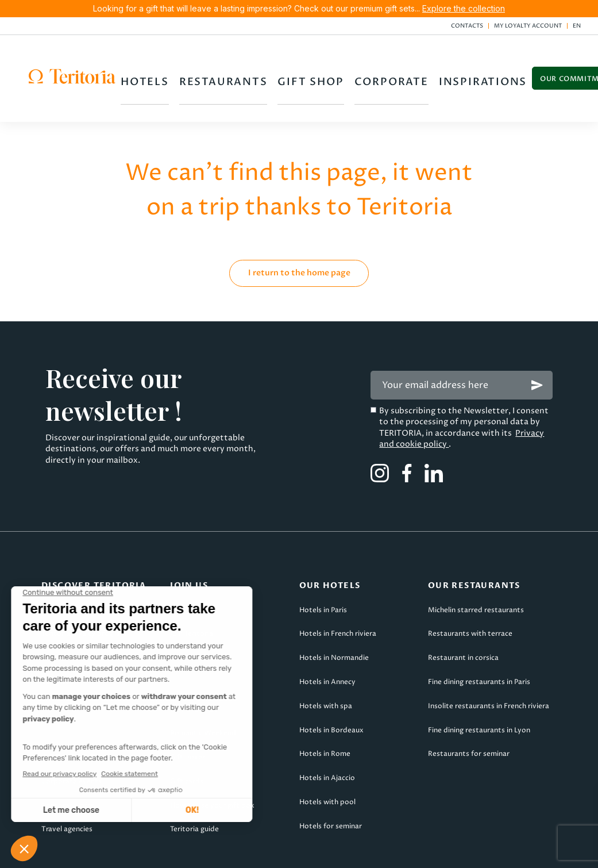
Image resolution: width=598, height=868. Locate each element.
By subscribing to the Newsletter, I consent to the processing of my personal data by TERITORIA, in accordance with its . (464, 388)
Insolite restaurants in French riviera (489, 667)
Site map (480, 852)
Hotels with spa (326, 667)
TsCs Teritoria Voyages (238, 852)
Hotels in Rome (325, 715)
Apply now (188, 571)
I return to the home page (299, 233)
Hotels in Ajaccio (327, 739)
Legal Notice (124, 852)
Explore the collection (464, 8)
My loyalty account (528, 26)
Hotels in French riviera (338, 595)
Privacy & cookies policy (371, 852)
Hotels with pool (327, 763)
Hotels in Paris (323, 571)
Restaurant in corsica (463, 619)
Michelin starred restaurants (476, 571)
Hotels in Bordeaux (331, 691)
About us (57, 571)
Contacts (467, 26)
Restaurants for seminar (469, 715)
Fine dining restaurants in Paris (479, 642)
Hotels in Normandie (334, 619)
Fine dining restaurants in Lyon (479, 691)
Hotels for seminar (331, 787)
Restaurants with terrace (470, 595)
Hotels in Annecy (327, 642)
